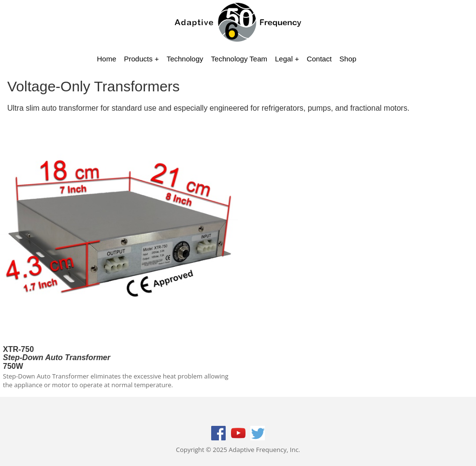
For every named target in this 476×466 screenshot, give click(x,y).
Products (138, 59)
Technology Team (239, 59)
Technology (185, 59)
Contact (319, 59)
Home (107, 59)
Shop (348, 59)
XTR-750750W (57, 358)
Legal (284, 59)
